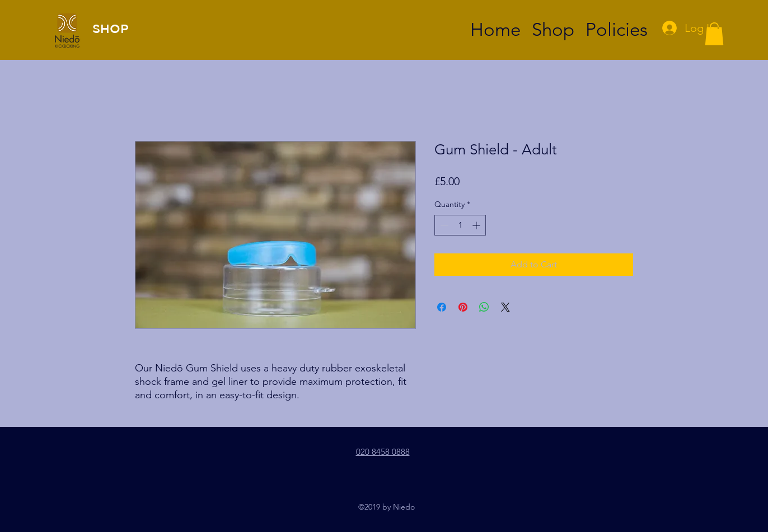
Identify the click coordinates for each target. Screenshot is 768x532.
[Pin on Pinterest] (463, 307)
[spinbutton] (460, 225)
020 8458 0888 (383, 452)
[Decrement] (443, 225)
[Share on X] (505, 307)
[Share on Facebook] (442, 307)
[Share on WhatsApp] (484, 307)
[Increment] (477, 225)
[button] (714, 34)
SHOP (111, 28)
